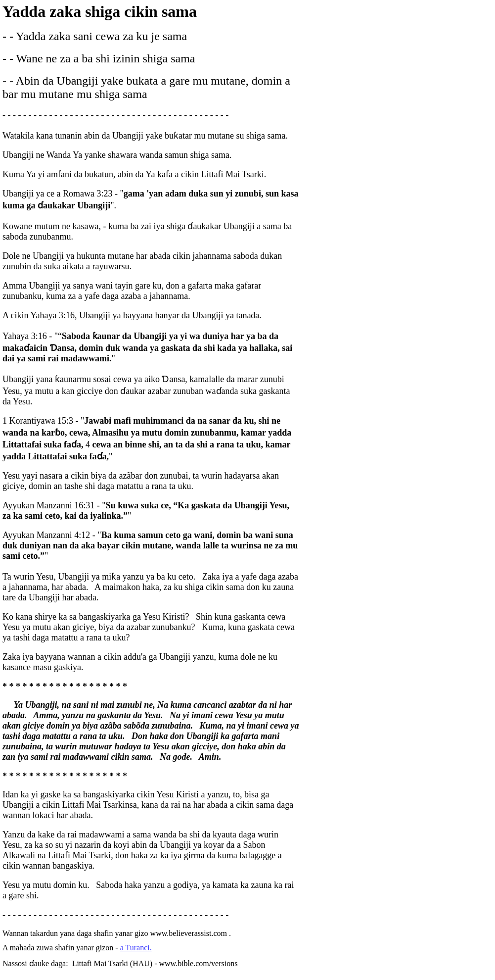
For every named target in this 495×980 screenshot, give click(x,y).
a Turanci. (136, 948)
